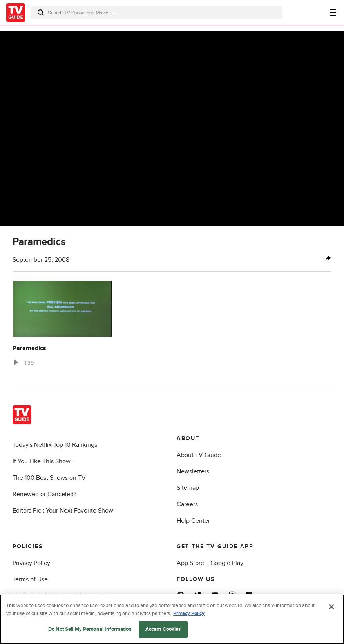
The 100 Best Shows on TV (49, 478)
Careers (187, 504)
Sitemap (188, 488)
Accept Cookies (163, 629)
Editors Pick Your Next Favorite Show (63, 511)
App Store (190, 563)
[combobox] (157, 13)
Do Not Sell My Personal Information (90, 629)
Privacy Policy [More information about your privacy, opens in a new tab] (189, 613)
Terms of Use (30, 579)
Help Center (193, 521)
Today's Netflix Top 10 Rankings (55, 445)
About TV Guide (199, 455)
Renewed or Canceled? (44, 494)
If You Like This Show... (44, 461)
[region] (172, 619)
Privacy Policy (31, 563)
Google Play (227, 563)
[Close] (331, 607)
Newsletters (193, 471)
